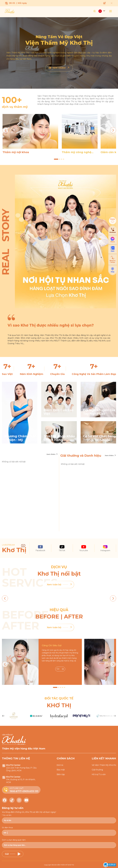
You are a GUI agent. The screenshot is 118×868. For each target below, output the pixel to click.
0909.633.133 (30, 791)
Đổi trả (60, 765)
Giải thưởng (97, 770)
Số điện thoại (7, 828)
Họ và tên (7, 815)
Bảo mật (61, 770)
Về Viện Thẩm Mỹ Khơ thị (104, 765)
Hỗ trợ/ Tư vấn (99, 774)
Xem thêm (52, 454)
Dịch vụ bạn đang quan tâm (14, 840)
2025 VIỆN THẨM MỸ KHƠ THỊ (63, 865)
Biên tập (61, 774)
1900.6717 (16, 791)
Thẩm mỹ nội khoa (16, 152)
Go (60, 669)
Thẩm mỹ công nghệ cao (77, 152)
